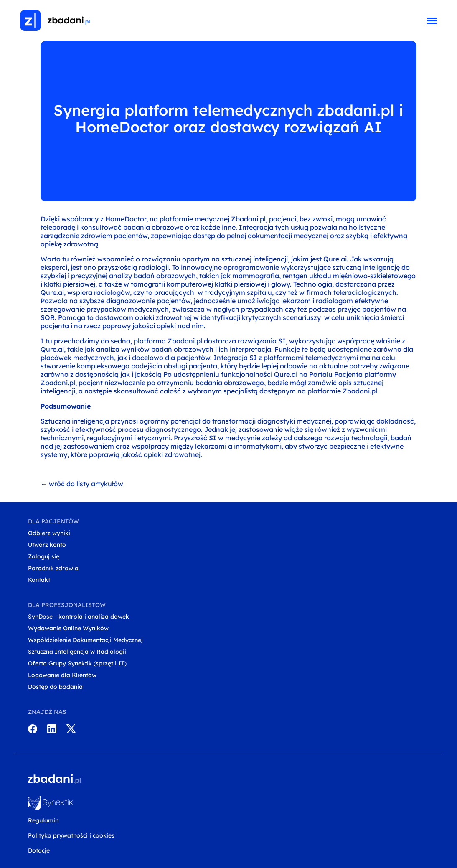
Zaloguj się (44, 556)
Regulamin (43, 820)
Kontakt (39, 580)
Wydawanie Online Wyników (68, 628)
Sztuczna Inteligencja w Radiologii (77, 652)
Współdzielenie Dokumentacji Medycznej (85, 640)
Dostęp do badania (55, 687)
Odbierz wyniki (49, 533)
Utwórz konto (47, 545)
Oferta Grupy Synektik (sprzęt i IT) (77, 663)
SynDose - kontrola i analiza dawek (79, 617)
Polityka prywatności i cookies (71, 835)
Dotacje (39, 850)
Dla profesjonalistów (67, 605)
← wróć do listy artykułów (82, 484)
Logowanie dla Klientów (62, 675)
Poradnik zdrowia (53, 568)
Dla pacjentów (53, 521)
